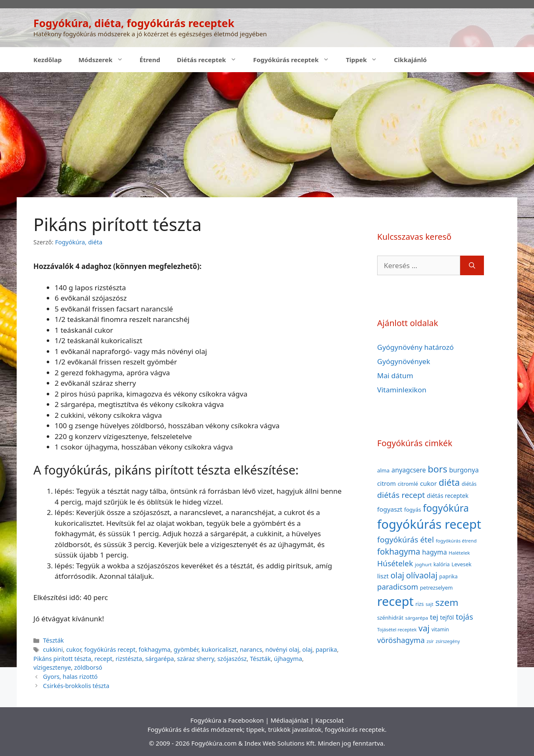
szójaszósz (232, 659)
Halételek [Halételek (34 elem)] (460, 553)
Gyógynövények (404, 361)
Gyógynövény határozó (416, 347)
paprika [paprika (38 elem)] (448, 576)
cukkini (53, 649)
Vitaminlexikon (402, 390)
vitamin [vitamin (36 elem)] (440, 629)
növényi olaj (282, 649)
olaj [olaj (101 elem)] (397, 575)
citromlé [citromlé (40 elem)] (408, 484)
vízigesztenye (52, 667)
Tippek (366, 60)
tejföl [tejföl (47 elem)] (447, 617)
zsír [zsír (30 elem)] (430, 641)
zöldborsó (88, 667)
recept (103, 659)
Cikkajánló (410, 60)
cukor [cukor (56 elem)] (429, 483)
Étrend (150, 60)
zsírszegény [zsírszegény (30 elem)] (448, 641)
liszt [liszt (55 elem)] (383, 576)
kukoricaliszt (219, 649)
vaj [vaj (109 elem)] (424, 628)
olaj (307, 649)
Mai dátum (395, 375)
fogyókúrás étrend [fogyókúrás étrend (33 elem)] (456, 541)
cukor (73, 649)
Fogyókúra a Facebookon (227, 720)
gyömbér (186, 649)
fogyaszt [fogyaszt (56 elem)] (390, 509)
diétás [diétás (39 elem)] (469, 484)
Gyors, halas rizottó (70, 677)
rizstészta (129, 659)
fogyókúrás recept (110, 649)
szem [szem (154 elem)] (447, 602)
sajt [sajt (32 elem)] (429, 604)
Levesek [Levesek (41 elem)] (461, 564)
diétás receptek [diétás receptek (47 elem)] (448, 496)
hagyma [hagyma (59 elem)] (435, 552)
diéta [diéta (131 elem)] (450, 482)
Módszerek (105, 60)
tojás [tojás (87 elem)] (464, 617)
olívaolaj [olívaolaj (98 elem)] (422, 575)
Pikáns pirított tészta (62, 659)
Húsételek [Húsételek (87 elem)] (395, 563)
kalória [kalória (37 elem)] (442, 564)
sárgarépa (160, 659)
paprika (326, 649)
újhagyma (288, 659)
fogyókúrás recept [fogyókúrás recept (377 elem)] (429, 524)
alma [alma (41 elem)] (383, 470)
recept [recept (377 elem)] (395, 601)
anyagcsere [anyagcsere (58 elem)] (409, 470)
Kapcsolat (330, 720)
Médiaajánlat (289, 720)
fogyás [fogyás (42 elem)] (413, 510)
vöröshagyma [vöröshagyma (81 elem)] (401, 640)
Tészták (53, 640)
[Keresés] (472, 266)
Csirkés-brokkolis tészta (76, 686)
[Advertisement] (267, 135)
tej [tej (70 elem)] (434, 617)
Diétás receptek (211, 60)
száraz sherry (196, 659)
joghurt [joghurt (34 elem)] (423, 564)
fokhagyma (154, 649)
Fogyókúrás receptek (295, 60)
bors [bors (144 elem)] (437, 469)
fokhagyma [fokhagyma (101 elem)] (399, 551)
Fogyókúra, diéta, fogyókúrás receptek (134, 23)
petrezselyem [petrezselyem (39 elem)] (437, 588)
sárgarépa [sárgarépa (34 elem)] (417, 618)
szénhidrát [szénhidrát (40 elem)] (390, 618)
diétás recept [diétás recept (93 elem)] (401, 495)
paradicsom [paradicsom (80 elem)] (398, 587)
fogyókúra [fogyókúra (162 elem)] (446, 508)
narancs (251, 649)
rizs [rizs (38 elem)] (420, 604)
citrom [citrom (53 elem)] (387, 483)
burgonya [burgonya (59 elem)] (464, 470)
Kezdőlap (48, 60)
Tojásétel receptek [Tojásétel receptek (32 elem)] (397, 629)
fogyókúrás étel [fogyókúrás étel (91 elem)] (406, 539)
